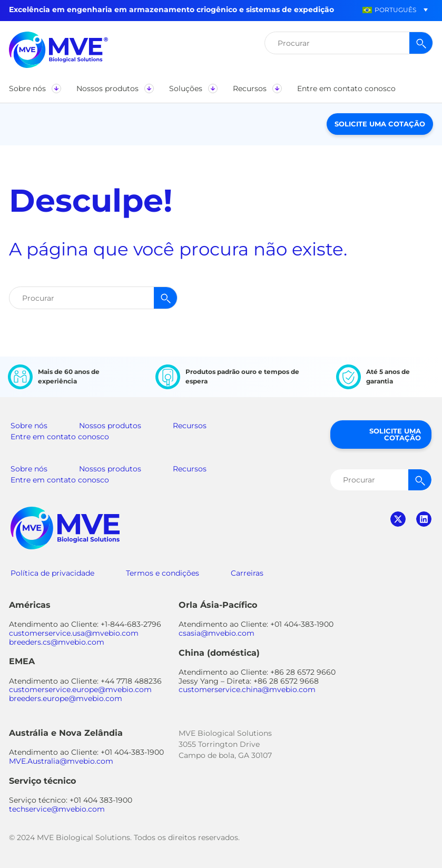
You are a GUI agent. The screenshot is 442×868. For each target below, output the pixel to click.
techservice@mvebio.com (57, 809)
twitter (398, 519)
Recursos (190, 426)
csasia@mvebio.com (217, 633)
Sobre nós (29, 426)
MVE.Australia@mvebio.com (61, 761)
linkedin (424, 519)
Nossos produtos (110, 426)
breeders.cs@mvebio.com (57, 642)
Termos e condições (163, 573)
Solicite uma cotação (380, 124)
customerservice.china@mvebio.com (247, 689)
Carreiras (247, 573)
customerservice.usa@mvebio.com (74, 633)
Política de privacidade (52, 573)
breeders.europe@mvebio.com (66, 698)
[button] (389, 10)
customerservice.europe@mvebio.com (80, 689)
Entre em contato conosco (60, 437)
